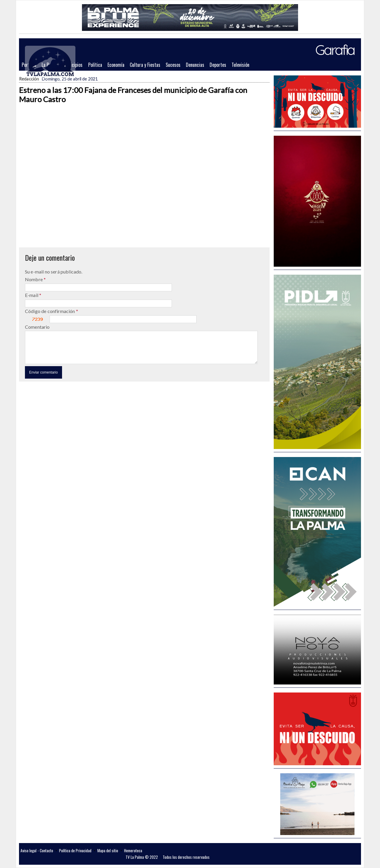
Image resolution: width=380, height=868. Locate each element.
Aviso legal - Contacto (37, 850)
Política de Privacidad (75, 850)
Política (95, 65)
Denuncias (195, 65)
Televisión (240, 65)
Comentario (37, 327)
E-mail (32, 295)
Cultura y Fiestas (145, 65)
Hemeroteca (133, 850)
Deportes (218, 65)
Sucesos (173, 65)
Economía (116, 65)
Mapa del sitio (108, 850)
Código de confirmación (50, 311)
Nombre (34, 279)
